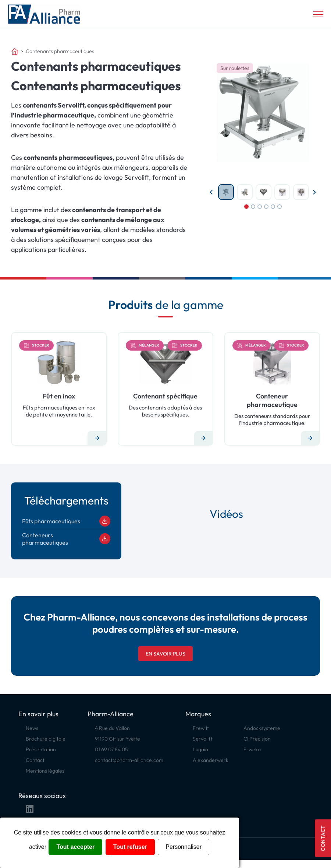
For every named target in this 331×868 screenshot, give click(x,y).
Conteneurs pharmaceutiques (66, 539)
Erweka (252, 749)
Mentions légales (45, 771)
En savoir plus (165, 654)
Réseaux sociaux (42, 796)
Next (314, 192)
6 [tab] (280, 207)
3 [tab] (260, 207)
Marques (198, 714)
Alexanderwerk (211, 760)
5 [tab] (273, 207)
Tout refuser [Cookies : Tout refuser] (130, 847)
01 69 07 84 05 (111, 749)
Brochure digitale (46, 739)
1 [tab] (246, 207)
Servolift (203, 739)
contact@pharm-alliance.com (129, 760)
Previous (211, 192)
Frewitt (201, 728)
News (32, 728)
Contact (323, 838)
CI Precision (257, 739)
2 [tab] (253, 207)
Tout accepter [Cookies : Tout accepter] (75, 847)
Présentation (41, 749)
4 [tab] (266, 207)
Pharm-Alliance (111, 714)
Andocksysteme (262, 728)
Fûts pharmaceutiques (66, 521)
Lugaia (200, 749)
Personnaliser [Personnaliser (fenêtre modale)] (184, 847)
